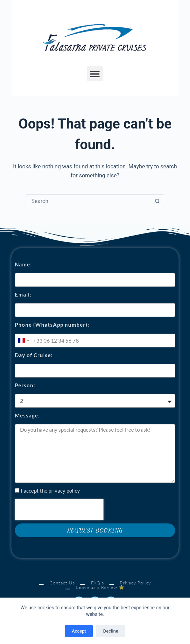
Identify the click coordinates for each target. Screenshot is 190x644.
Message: (27, 415)
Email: (23, 294)
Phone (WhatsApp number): (52, 325)
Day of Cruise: (34, 355)
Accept (79, 631)
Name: (23, 264)
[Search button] (157, 201)
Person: (25, 385)
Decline (111, 631)
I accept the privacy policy (50, 491)
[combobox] (88, 201)
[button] (95, 74)
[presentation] (59, 510)
